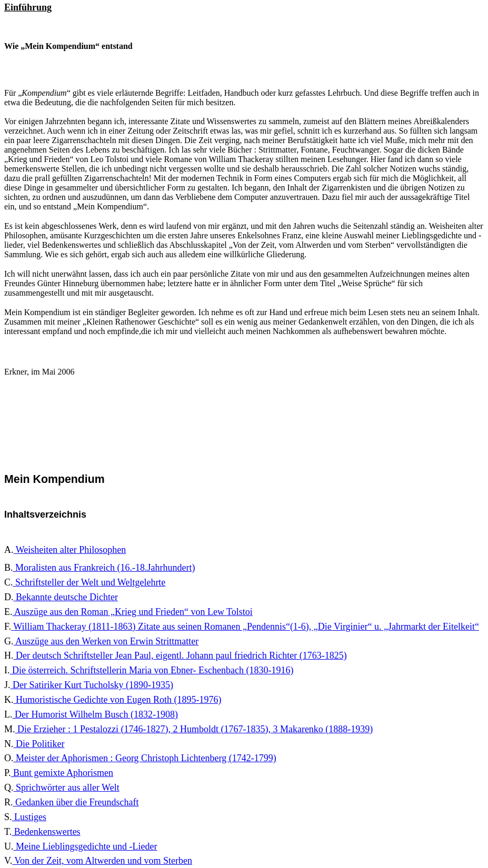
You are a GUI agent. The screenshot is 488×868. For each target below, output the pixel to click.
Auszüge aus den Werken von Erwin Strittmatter (106, 641)
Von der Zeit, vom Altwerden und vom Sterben (102, 861)
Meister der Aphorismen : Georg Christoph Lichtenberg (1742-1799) (145, 758)
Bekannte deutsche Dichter (66, 597)
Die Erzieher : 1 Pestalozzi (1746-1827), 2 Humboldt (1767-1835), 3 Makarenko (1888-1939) (194, 729)
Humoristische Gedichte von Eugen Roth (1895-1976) (118, 700)
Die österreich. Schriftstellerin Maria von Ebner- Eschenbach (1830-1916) (152, 670)
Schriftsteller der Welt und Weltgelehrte (89, 582)
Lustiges (29, 817)
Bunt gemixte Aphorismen (62, 773)
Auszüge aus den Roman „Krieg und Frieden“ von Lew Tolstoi (133, 612)
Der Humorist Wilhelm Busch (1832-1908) (95, 714)
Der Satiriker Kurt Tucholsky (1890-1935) (92, 685)
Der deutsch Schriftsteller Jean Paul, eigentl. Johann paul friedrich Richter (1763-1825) (180, 655)
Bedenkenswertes (46, 832)
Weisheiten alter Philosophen (70, 550)
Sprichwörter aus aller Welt (67, 788)
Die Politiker (39, 744)
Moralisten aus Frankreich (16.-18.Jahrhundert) (104, 568)
